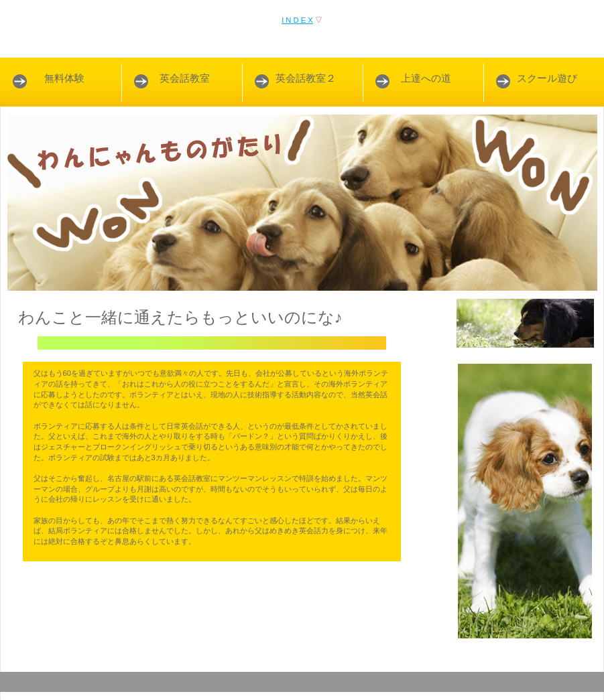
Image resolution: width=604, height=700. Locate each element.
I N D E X (297, 20)
